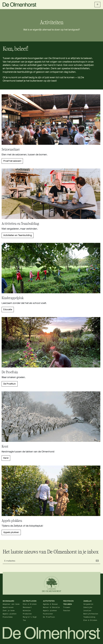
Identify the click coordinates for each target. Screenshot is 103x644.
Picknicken (48, 614)
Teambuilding (89, 617)
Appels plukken (11, 532)
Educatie (8, 309)
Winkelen (27, 611)
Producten (27, 614)
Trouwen (67, 608)
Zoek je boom (9, 611)
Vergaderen (88, 604)
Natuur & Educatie (51, 608)
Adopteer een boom (11, 604)
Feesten (67, 611)
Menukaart (27, 608)
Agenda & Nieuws (50, 604)
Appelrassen (8, 608)
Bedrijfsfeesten (91, 614)
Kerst (6, 458)
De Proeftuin (10, 384)
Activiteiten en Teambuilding (18, 235)
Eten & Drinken (30, 604)
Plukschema (8, 617)
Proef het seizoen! (12, 161)
